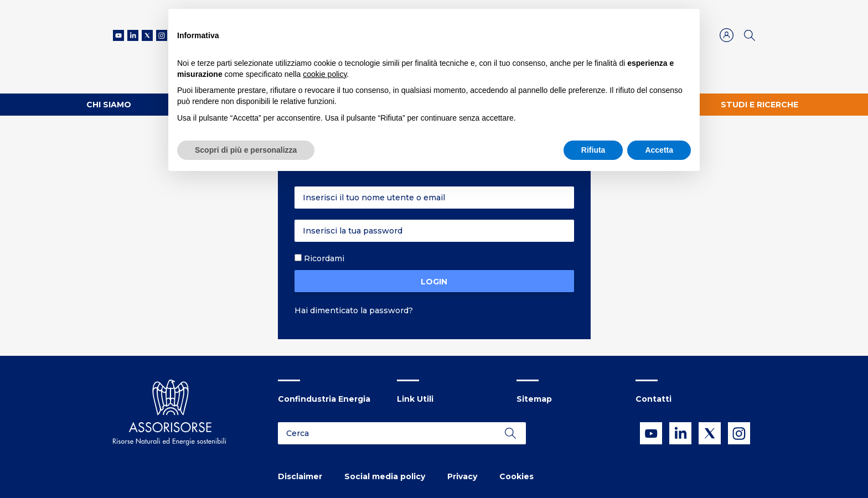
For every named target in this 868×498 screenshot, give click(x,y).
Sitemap (534, 399)
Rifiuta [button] (593, 150)
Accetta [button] (659, 150)
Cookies (516, 476)
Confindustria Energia (324, 399)
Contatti (653, 399)
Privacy (462, 476)
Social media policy (385, 476)
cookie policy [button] (325, 74)
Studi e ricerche (759, 105)
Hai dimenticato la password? (354, 310)
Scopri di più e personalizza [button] (246, 150)
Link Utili (415, 399)
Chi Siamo (109, 105)
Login (434, 282)
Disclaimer (300, 476)
